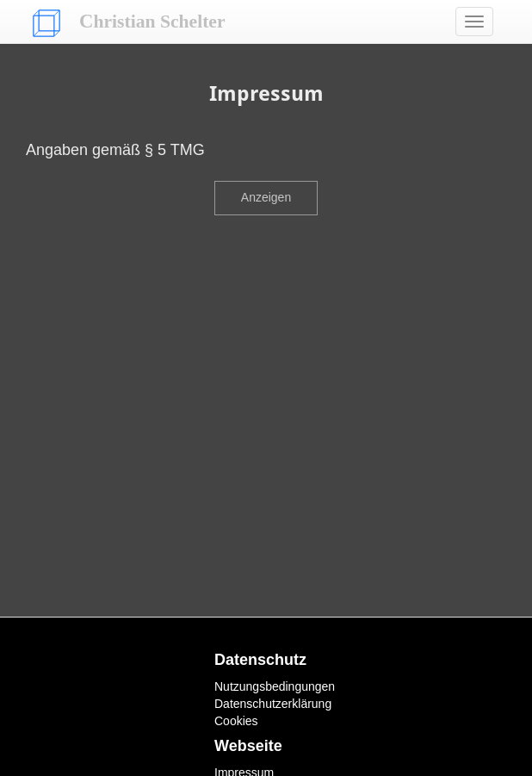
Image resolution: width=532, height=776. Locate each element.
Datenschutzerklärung (273, 704)
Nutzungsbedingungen (275, 686)
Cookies (236, 721)
